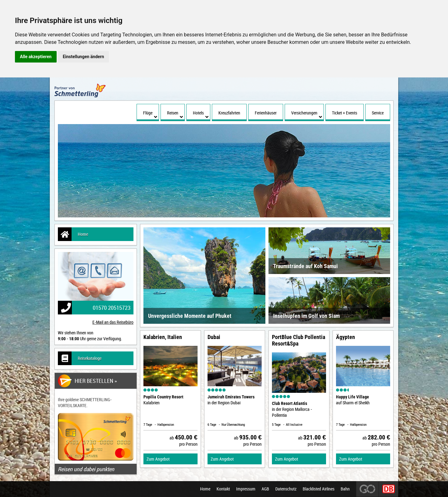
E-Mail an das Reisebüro (113, 322)
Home (73, 234)
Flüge (150, 115)
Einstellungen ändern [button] (84, 57)
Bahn (345, 489)
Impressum (246, 489)
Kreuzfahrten (229, 113)
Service (378, 113)
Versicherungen (307, 115)
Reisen (175, 115)
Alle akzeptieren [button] (36, 57)
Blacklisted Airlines (319, 489)
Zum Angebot (158, 459)
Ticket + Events (345, 113)
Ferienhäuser (266, 113)
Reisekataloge (80, 358)
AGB (265, 489)
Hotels (201, 115)
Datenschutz (286, 489)
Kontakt (223, 489)
